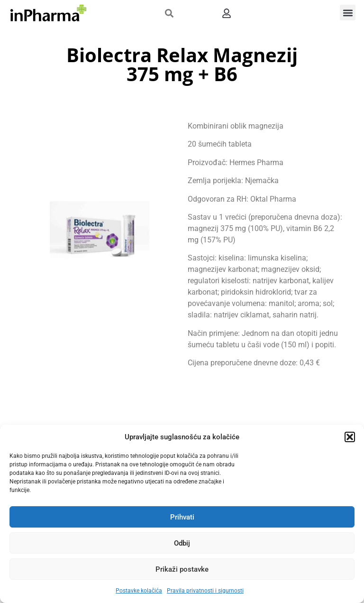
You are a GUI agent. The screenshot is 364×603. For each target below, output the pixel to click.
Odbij (182, 543)
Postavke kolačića (139, 591)
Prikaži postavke (182, 569)
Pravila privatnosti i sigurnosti (205, 591)
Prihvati (182, 517)
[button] (350, 437)
